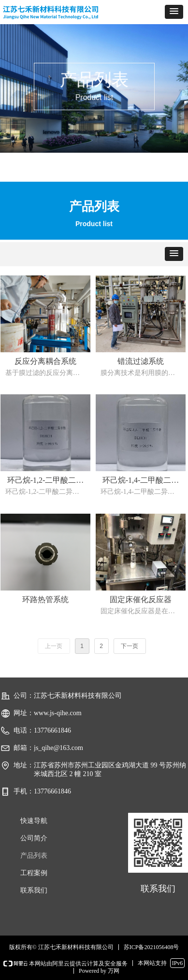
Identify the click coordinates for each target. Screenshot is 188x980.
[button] (174, 12)
